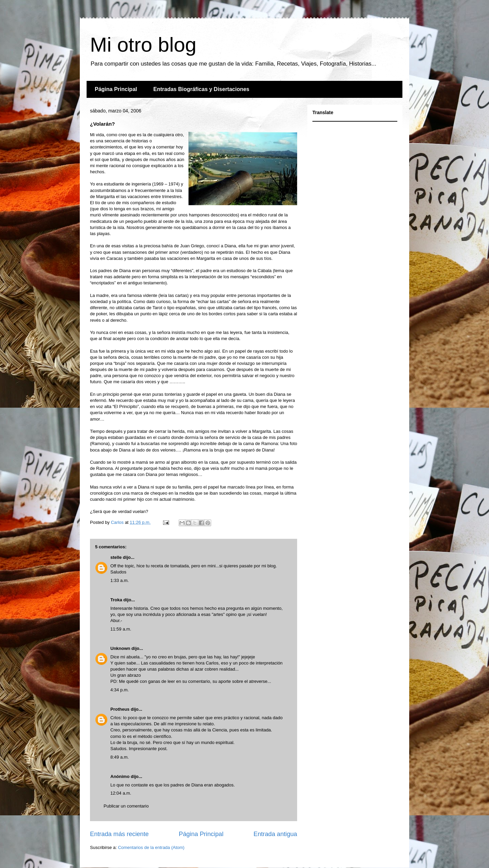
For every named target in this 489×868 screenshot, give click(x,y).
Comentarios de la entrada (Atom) (151, 847)
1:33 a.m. (120, 580)
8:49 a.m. (120, 757)
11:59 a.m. (121, 629)
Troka (116, 600)
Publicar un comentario (126, 806)
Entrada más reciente (119, 834)
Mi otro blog (143, 45)
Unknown (120, 648)
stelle (116, 557)
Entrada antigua (275, 834)
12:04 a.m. (121, 793)
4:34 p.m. (120, 690)
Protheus (120, 709)
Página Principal (116, 89)
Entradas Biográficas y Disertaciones (201, 89)
